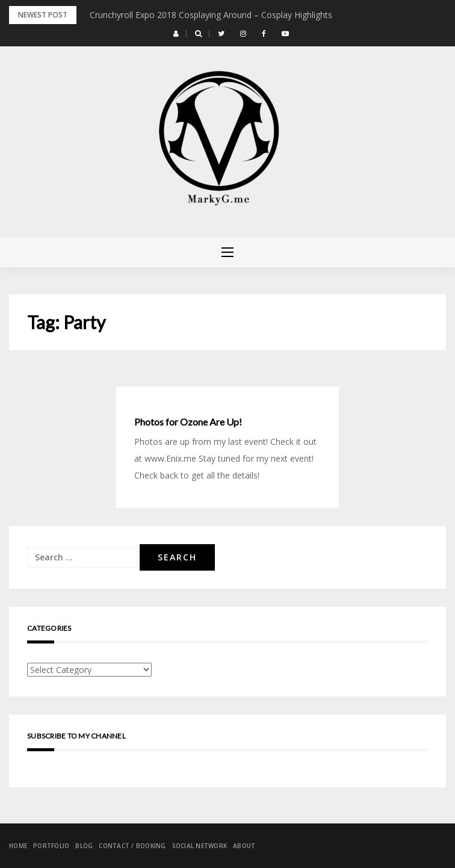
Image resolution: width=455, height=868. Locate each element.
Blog (84, 846)
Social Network (200, 846)
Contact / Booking (132, 846)
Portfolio (51, 846)
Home (18, 846)
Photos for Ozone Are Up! (188, 422)
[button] (176, 34)
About (244, 846)
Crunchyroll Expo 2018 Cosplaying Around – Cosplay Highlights (211, 15)
